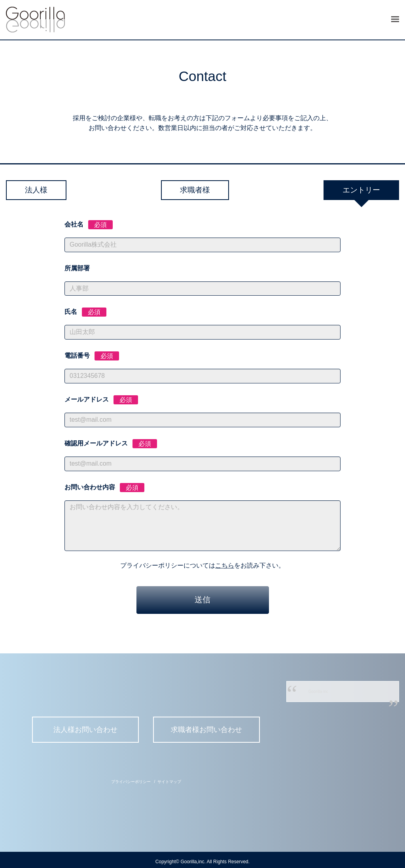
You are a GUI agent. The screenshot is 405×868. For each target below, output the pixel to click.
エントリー (353, 190)
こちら (225, 566)
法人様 (44, 190)
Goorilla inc (318, 692)
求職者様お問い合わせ (208, 730)
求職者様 (195, 190)
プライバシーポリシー (131, 778)
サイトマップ (169, 778)
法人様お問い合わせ (84, 730)
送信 (202, 600)
